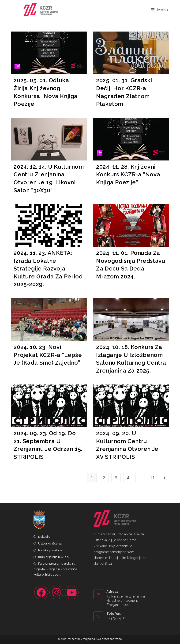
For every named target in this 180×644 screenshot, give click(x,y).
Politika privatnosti (51, 550)
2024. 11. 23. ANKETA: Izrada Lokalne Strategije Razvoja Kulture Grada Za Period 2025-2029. (48, 269)
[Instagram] (56, 592)
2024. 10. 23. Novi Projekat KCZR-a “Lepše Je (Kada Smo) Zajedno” (48, 355)
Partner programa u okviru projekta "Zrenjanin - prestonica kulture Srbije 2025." (55, 569)
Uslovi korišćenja (50, 543)
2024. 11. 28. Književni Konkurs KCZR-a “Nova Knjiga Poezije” (128, 174)
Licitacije (44, 537)
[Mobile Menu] (160, 10)
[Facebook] (41, 592)
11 (152, 478)
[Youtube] (72, 592)
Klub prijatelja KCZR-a (53, 557)
